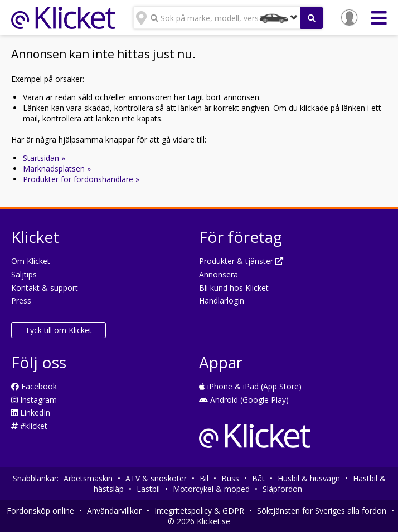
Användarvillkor (114, 511)
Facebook (34, 386)
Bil (204, 478)
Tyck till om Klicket (59, 330)
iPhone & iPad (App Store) (250, 386)
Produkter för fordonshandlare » (81, 179)
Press (21, 301)
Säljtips (24, 274)
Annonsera (219, 274)
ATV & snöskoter (156, 478)
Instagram (34, 400)
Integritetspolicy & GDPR (199, 511)
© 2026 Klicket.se (199, 521)
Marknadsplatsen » (57, 169)
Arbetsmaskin (88, 478)
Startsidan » (44, 158)
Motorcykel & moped (211, 489)
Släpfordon (282, 489)
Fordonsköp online (40, 511)
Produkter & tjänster (241, 261)
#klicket (29, 426)
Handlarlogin (222, 301)
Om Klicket (31, 261)
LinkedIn (31, 413)
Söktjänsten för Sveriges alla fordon (322, 511)
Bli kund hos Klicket (234, 288)
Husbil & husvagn (309, 478)
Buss (230, 478)
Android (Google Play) (244, 400)
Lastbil (148, 489)
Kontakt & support (45, 288)
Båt (258, 478)
